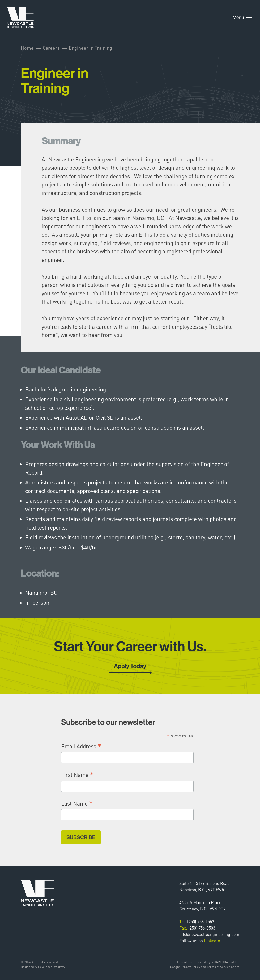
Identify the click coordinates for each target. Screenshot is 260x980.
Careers (51, 48)
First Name (77, 775)
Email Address (81, 746)
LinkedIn (212, 941)
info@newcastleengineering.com (209, 934)
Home (27, 48)
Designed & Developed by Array (43, 967)
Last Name (77, 803)
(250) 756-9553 (197, 921)
